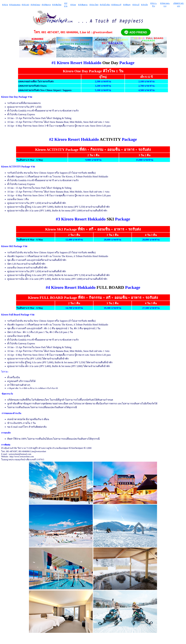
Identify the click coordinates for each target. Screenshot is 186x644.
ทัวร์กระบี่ (136, 5)
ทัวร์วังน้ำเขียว (105, 5)
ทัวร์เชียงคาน (83, 5)
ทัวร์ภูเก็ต (144, 5)
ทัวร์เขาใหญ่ (94, 5)
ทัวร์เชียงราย (46, 5)
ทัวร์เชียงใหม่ (57, 5)
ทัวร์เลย (73, 5)
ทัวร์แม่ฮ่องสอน (15, 5)
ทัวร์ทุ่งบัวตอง (35, 5)
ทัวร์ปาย (5, 5)
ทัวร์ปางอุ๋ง (25, 5)
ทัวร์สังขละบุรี (116, 5)
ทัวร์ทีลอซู (127, 5)
